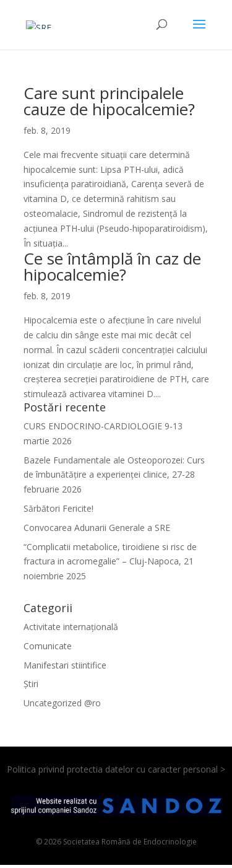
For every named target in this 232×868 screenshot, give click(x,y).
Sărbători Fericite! (58, 508)
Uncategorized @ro (62, 703)
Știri (31, 684)
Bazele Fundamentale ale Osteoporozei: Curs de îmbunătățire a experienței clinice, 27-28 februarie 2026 (114, 475)
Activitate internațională (71, 627)
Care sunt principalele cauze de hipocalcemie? (109, 101)
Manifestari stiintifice (65, 665)
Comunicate (48, 646)
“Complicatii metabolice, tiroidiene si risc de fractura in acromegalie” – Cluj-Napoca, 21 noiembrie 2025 (110, 562)
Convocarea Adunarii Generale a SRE (97, 528)
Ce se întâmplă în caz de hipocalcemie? (112, 266)
